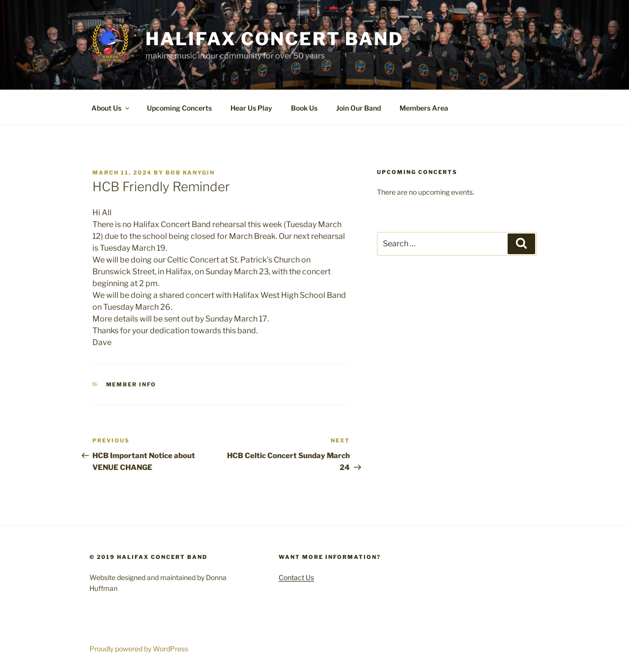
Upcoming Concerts (179, 108)
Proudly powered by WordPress (139, 649)
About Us (111, 108)
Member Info (131, 384)
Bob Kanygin (190, 173)
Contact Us (296, 577)
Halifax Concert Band (274, 39)
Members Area (424, 108)
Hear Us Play (251, 108)
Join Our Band (358, 108)
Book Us (304, 108)
